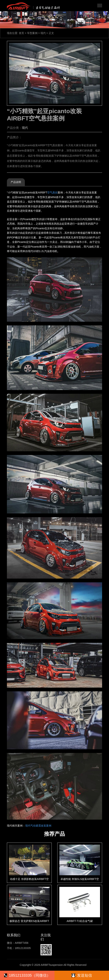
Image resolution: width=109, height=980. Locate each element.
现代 (43, 33)
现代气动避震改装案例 (38, 826)
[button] (100, 6)
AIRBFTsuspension (52, 965)
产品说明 (16, 182)
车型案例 (32, 33)
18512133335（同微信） (27, 975)
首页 (21, 33)
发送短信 (82, 975)
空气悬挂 (52, 192)
